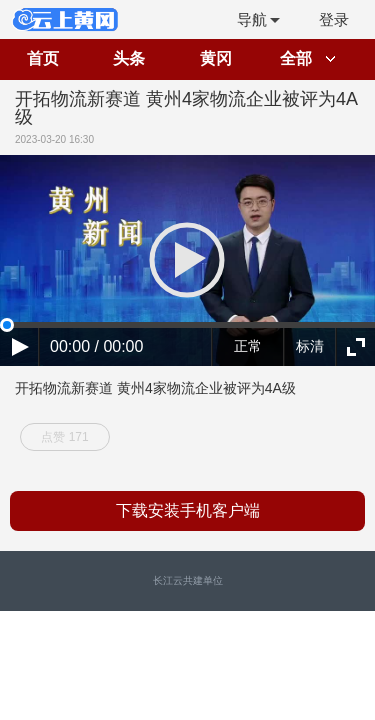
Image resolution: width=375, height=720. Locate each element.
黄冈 (216, 58)
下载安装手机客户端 (188, 510)
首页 (43, 58)
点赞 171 (64, 437)
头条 (129, 58)
